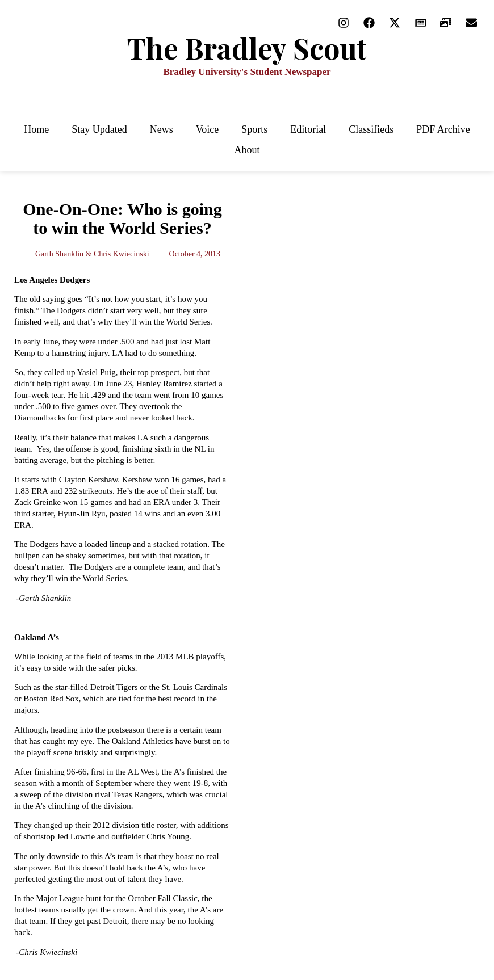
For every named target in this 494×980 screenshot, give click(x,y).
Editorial (308, 129)
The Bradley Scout (247, 48)
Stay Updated (99, 129)
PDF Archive (443, 129)
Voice (208, 129)
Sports (254, 129)
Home (36, 129)
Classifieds (371, 129)
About (247, 150)
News (162, 129)
